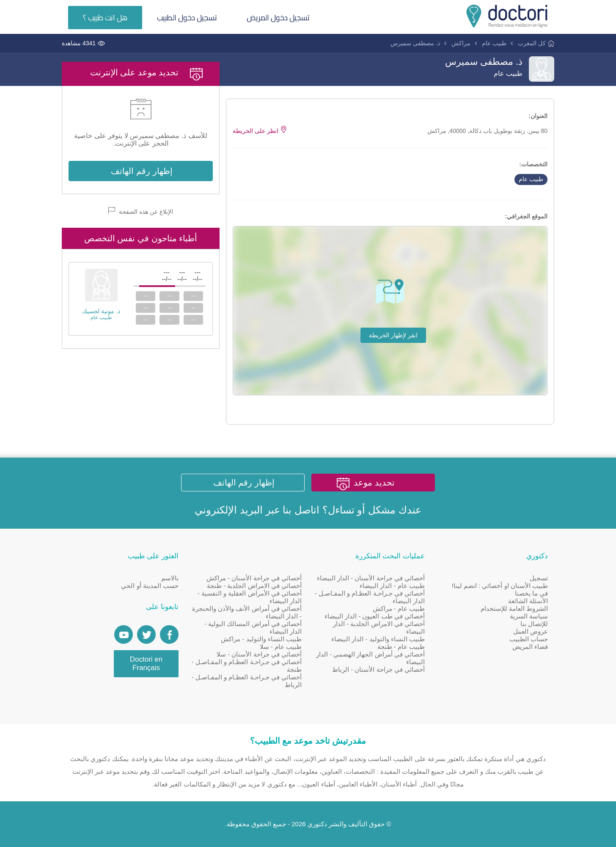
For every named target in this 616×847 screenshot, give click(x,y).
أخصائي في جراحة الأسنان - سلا (259, 654)
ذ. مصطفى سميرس (415, 43)
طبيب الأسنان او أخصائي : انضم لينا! (500, 586)
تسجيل (539, 578)
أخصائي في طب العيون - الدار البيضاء (375, 616)
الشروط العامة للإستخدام (514, 608)
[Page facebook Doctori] (169, 635)
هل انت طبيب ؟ (105, 18)
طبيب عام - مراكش (399, 608)
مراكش (461, 43)
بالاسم (170, 578)
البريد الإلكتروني (229, 510)
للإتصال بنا (534, 624)
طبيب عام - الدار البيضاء (392, 586)
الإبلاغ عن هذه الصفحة (141, 211)
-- (193, 296)
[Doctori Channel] (124, 635)
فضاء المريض (530, 647)
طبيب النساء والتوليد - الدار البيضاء (378, 639)
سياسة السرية (529, 616)
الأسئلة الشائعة (528, 601)
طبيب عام (494, 43)
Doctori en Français (146, 664)
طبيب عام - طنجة (401, 647)
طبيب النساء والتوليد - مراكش (261, 639)
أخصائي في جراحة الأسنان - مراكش (254, 578)
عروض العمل (531, 631)
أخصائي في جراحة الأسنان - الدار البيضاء (371, 578)
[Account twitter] (146, 635)
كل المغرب (532, 43)
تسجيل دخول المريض (278, 18)
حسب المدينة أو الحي (150, 586)
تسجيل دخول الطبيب (187, 18)
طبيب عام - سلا (281, 647)
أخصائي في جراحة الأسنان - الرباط (378, 669)
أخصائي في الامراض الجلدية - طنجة (254, 586)
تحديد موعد (374, 483)
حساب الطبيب (529, 639)
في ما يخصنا (531, 593)
